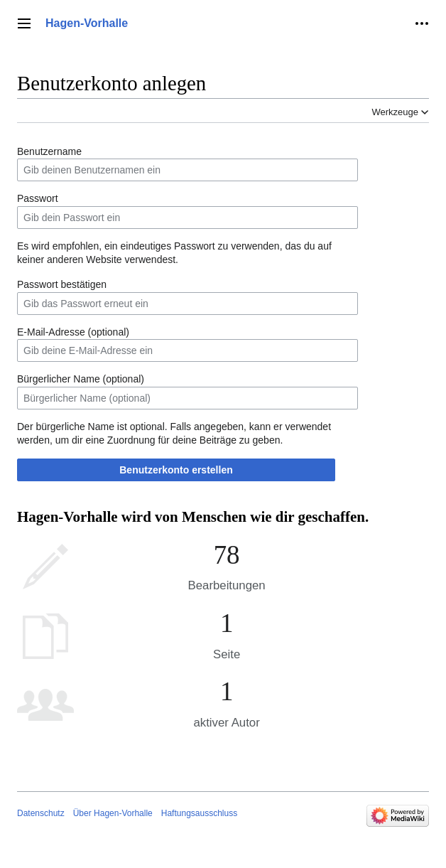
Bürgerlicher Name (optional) (81, 379)
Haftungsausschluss (199, 813)
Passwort (38, 198)
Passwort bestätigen (62, 284)
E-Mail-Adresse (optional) (73, 332)
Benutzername (49, 151)
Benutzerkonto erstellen (176, 470)
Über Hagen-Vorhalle (113, 813)
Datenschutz (41, 813)
